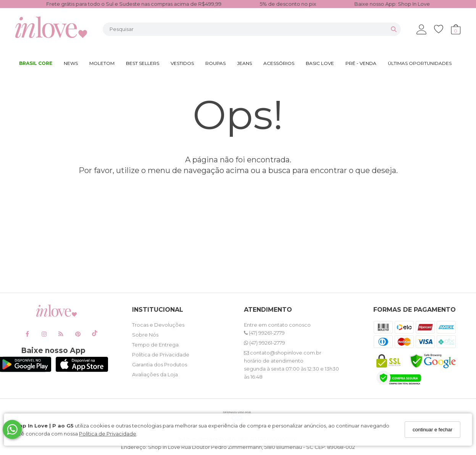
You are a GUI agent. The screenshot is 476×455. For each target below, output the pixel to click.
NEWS (71, 63)
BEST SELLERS (143, 63)
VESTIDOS (182, 63)
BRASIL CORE (36, 63)
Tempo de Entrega (155, 345)
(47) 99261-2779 (264, 333)
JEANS (244, 63)
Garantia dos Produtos (160, 364)
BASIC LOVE (320, 63)
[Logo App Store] (82, 370)
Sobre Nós (145, 335)
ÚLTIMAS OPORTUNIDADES (420, 63)
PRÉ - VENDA (361, 63)
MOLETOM (102, 63)
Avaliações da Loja (155, 374)
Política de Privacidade (108, 434)
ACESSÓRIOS (279, 63)
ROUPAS (215, 63)
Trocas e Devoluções (158, 325)
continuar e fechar (432, 430)
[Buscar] (394, 29)
